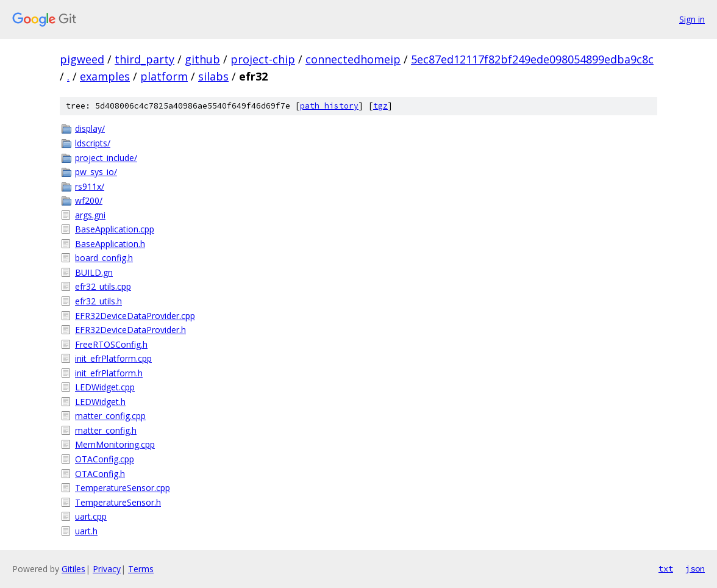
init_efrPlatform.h (109, 373)
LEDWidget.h (100, 402)
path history (329, 106)
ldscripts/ (93, 143)
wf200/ (89, 200)
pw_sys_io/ (96, 172)
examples (105, 76)
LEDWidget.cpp (105, 387)
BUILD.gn (94, 272)
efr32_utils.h (98, 301)
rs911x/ (90, 186)
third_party (144, 59)
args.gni (90, 215)
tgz (380, 106)
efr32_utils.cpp (103, 286)
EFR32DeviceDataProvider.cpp (135, 316)
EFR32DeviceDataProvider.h (130, 330)
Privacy (107, 569)
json (695, 568)
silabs (213, 76)
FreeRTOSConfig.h (111, 344)
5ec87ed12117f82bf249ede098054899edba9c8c (532, 59)
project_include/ (106, 158)
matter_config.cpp (110, 416)
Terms (141, 569)
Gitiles (73, 569)
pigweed (82, 59)
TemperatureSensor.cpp (123, 488)
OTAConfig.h (100, 474)
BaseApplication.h (110, 244)
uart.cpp (91, 516)
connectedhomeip (353, 59)
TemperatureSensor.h (118, 502)
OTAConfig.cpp (105, 459)
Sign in (692, 19)
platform (164, 76)
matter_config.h (106, 430)
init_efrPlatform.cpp (113, 358)
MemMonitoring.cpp (115, 444)
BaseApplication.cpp (115, 229)
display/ (90, 128)
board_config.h (104, 258)
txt (666, 568)
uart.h (86, 531)
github (202, 59)
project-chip (263, 59)
